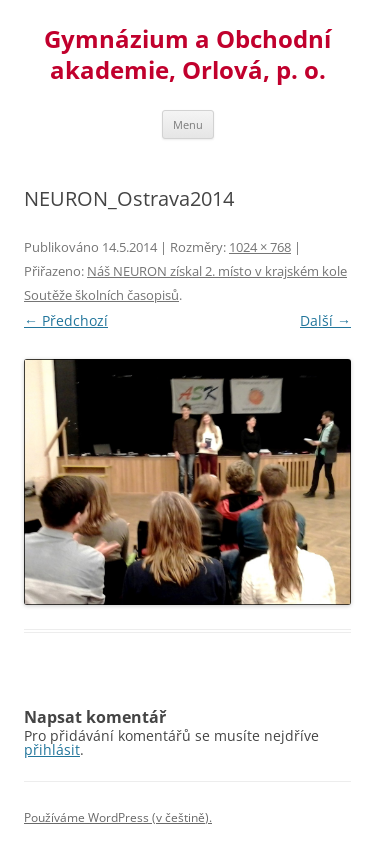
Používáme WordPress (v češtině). (118, 817)
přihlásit (52, 749)
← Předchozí (66, 320)
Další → (325, 320)
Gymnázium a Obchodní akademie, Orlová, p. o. (187, 55)
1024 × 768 (260, 247)
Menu (188, 124)
